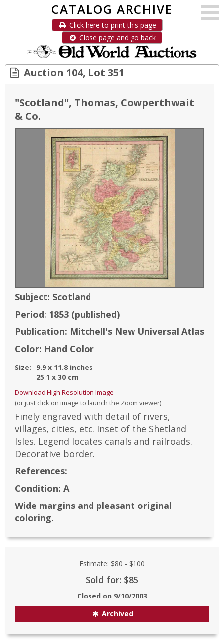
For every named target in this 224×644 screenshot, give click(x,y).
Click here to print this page (107, 25)
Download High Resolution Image (64, 392)
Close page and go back (112, 37)
